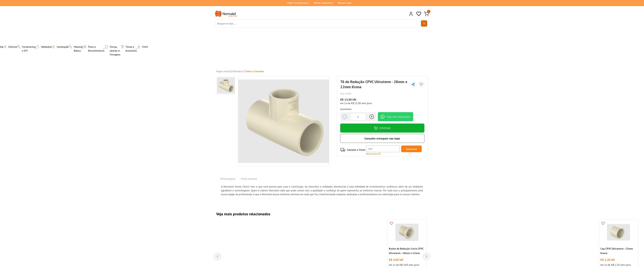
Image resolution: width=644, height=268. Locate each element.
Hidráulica (238, 71)
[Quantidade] (358, 117)
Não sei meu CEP (373, 154)
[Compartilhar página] (413, 84)
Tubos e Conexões (255, 71)
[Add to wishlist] (421, 84)
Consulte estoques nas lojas (382, 138)
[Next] (426, 256)
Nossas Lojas (345, 3)
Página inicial (223, 71)
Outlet (140, 47)
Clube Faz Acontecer (298, 3)
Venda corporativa (323, 3)
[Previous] (218, 256)
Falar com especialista (395, 117)
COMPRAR (382, 128)
